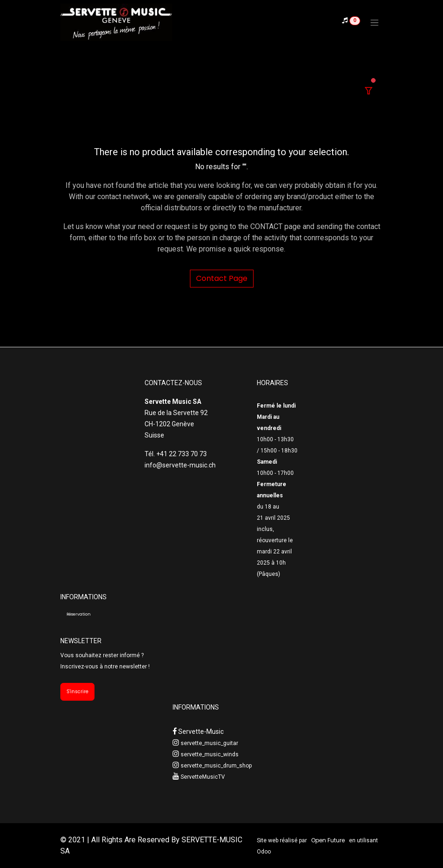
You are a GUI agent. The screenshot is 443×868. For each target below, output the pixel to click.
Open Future (328, 840)
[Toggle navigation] (374, 22)
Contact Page (222, 278)
